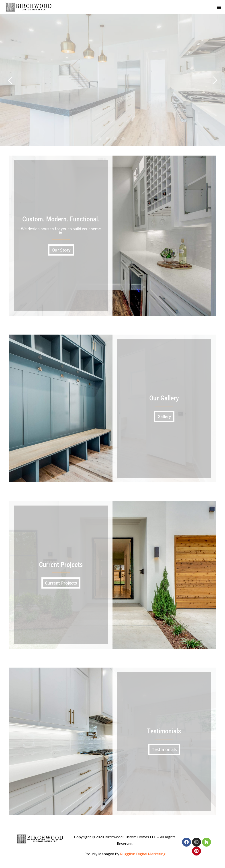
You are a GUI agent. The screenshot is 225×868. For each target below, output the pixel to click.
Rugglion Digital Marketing (143, 854)
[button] (219, 7)
